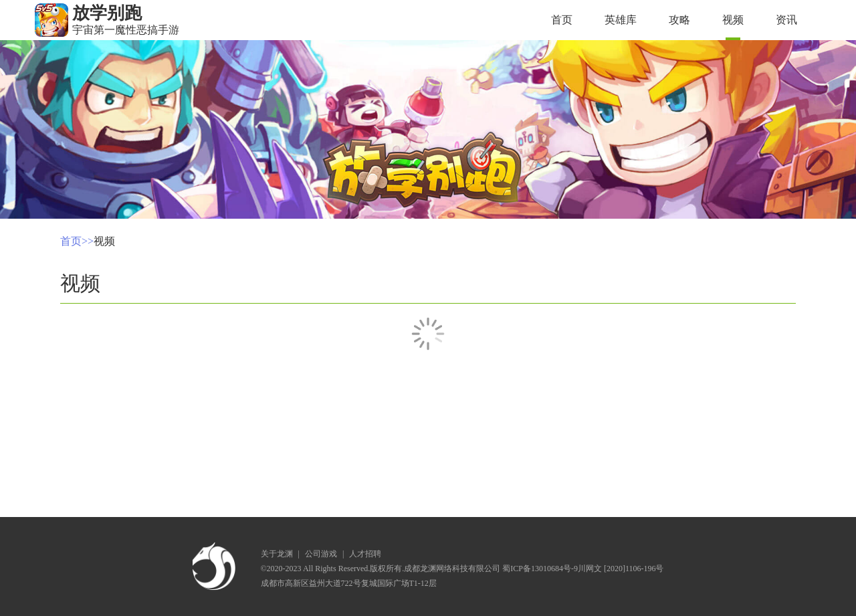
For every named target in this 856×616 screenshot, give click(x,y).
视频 (733, 20)
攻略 (679, 20)
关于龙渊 (277, 554)
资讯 (786, 20)
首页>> (77, 241)
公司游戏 (321, 554)
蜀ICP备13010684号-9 (540, 569)
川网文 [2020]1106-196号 (621, 569)
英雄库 (621, 20)
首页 (562, 20)
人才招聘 (365, 554)
